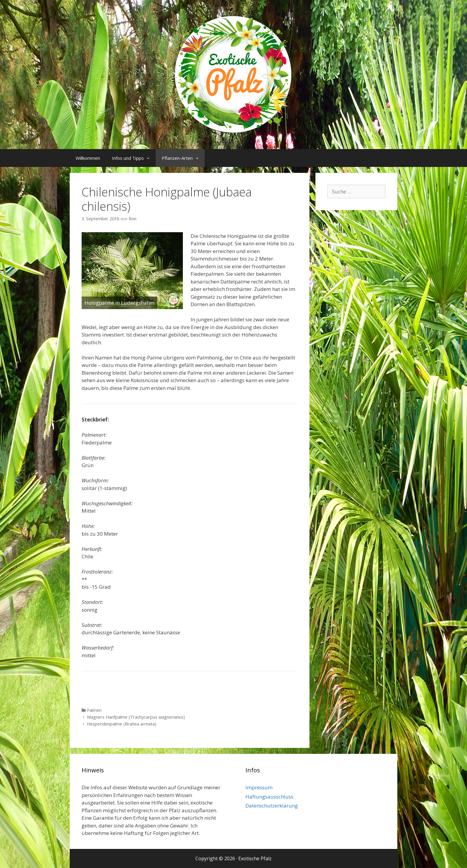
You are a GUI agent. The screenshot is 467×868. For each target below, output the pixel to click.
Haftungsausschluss (269, 797)
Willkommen (88, 158)
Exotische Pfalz (255, 858)
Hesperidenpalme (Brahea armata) (122, 724)
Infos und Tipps (134, 158)
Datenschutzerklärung (272, 806)
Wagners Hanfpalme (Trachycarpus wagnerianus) (136, 717)
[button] (150, 158)
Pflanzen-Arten (183, 158)
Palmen (94, 710)
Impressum (259, 787)
